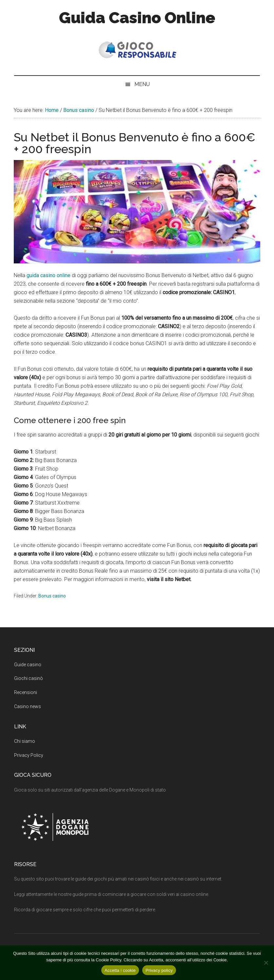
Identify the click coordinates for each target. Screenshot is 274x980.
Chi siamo (25, 741)
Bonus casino (52, 596)
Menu (142, 84)
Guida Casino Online (137, 18)
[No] (266, 963)
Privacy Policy (29, 755)
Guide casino (28, 665)
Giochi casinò (29, 678)
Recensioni (26, 692)
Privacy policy (159, 970)
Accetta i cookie (120, 970)
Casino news (28, 706)
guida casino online (49, 275)
